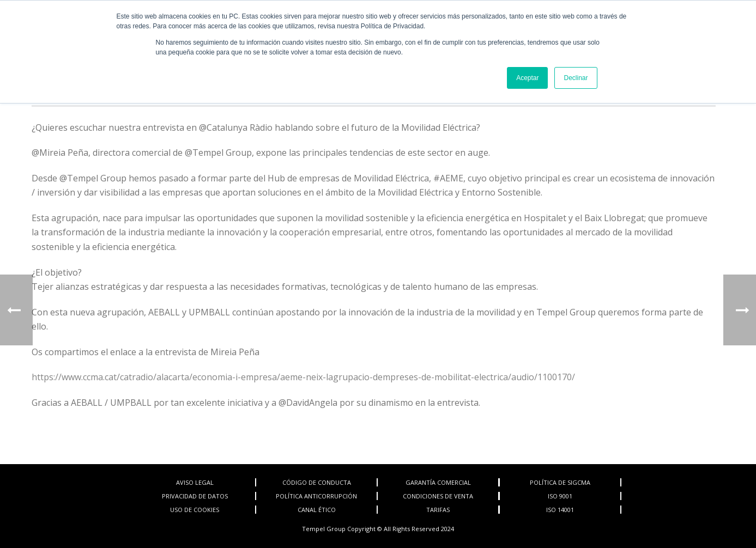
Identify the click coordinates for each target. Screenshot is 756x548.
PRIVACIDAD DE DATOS (195, 496)
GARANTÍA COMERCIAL (438, 482)
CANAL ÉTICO (317, 510)
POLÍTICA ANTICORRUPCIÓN (316, 496)
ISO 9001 (560, 496)
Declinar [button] (576, 78)
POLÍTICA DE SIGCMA (560, 482)
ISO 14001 (560, 510)
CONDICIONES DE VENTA (438, 496)
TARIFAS (438, 510)
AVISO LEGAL (195, 482)
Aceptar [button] (527, 78)
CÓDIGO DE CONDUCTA (317, 482)
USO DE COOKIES (195, 510)
